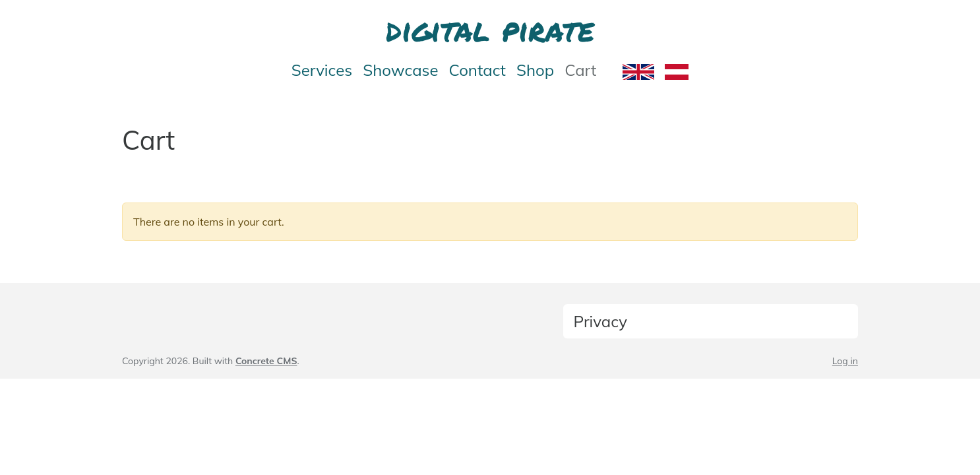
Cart (580, 70)
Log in (845, 361)
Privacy (600, 321)
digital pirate (490, 29)
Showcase (400, 70)
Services (322, 70)
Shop (535, 70)
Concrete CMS (266, 361)
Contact (477, 70)
